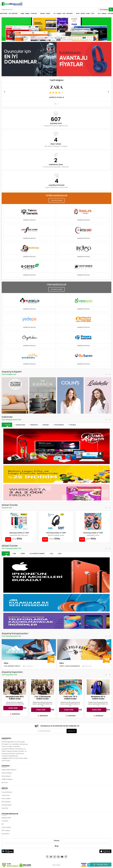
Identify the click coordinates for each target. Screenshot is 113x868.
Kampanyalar (7, 805)
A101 (6, 554)
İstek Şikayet (6, 776)
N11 (3, 824)
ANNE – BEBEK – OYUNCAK (29, 13)
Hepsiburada (19, 425)
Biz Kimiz (5, 783)
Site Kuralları (6, 799)
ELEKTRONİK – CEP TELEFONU (9, 13)
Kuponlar (5, 808)
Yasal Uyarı (6, 795)
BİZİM (22, 554)
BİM (14, 554)
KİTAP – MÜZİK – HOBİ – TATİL (85, 13)
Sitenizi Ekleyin (7, 773)
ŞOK (59, 554)
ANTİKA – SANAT (45, 13)
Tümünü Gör (7, 508)
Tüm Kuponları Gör (9, 675)
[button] (56, 38)
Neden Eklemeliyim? (9, 770)
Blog (57, 846)
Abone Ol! (72, 731)
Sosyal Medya (7, 792)
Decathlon (5, 834)
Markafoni (33, 425)
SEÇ (51, 554)
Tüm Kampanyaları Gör (11, 420)
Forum (57, 841)
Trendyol (71, 425)
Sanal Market (58, 425)
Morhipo (45, 425)
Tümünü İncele (56, 200)
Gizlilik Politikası (7, 779)
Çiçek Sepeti (6, 827)
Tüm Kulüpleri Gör (9, 374)
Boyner (7, 425)
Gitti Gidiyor (6, 830)
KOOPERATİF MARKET (37, 554)
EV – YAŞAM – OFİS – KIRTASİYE (63, 13)
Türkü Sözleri (56, 865)
